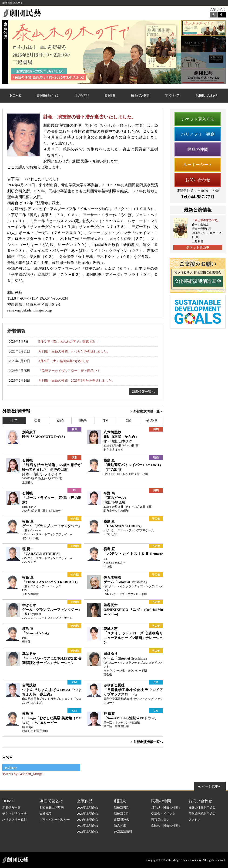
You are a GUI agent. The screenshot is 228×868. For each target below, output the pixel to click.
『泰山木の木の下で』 (206, 220)
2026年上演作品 (87, 807)
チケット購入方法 (198, 119)
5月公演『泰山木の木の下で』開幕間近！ (69, 342)
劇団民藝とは (48, 95)
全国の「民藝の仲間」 (166, 825)
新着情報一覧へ (143, 392)
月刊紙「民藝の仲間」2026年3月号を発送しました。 (77, 380)
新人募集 (120, 825)
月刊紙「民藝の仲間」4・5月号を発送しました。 (74, 351)
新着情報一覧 (11, 807)
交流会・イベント (163, 814)
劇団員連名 (122, 820)
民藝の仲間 (140, 95)
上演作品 (82, 95)
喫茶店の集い (160, 820)
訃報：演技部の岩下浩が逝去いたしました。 (90, 117)
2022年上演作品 (87, 832)
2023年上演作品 (87, 825)
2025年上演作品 (87, 814)
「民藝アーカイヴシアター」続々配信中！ (69, 371)
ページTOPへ (211, 787)
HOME (15, 95)
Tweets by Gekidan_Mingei (23, 774)
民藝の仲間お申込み (202, 807)
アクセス (172, 95)
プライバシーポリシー (55, 820)
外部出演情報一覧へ (148, 412)
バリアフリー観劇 (198, 134)
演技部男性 (122, 807)
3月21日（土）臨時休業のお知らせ (64, 361)
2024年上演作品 (87, 820)
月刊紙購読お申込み (202, 814)
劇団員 (110, 95)
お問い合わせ (207, 95)
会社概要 (46, 814)
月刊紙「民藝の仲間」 (166, 807)
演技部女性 (122, 814)
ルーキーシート (198, 165)
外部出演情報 (123, 832)
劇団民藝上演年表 (52, 807)
